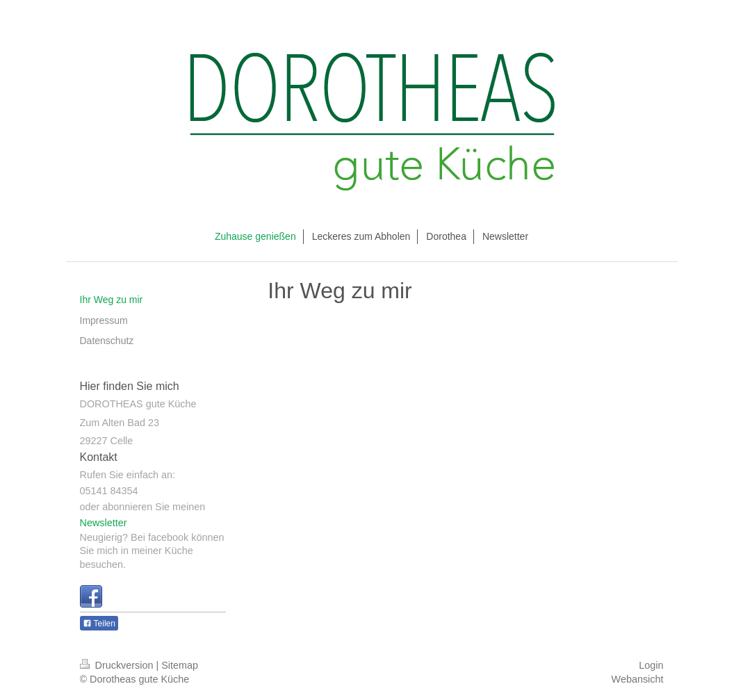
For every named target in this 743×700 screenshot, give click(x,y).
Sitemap (180, 665)
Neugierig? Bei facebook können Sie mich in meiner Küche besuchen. (152, 551)
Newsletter (104, 523)
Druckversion (118, 665)
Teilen (99, 624)
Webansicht (638, 679)
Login (651, 665)
